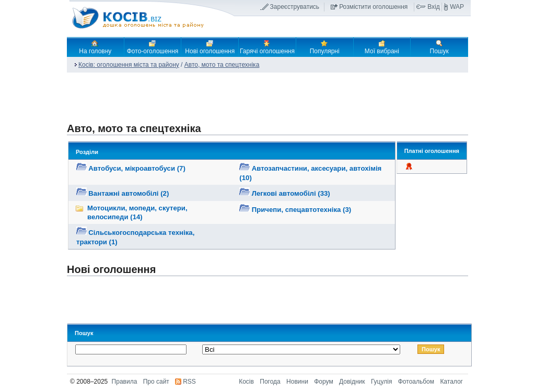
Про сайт (156, 382)
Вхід (434, 7)
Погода (270, 382)
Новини (297, 382)
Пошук (439, 47)
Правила (125, 382)
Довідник (352, 382)
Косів (246, 382)
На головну (95, 47)
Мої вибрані (382, 47)
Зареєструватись (295, 7)
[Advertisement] (263, 101)
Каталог (451, 382)
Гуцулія (381, 382)
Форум (323, 382)
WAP (457, 7)
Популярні (325, 47)
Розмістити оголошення (373, 7)
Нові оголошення (210, 47)
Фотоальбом (416, 382)
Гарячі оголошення (267, 47)
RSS (189, 382)
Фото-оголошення (153, 47)
